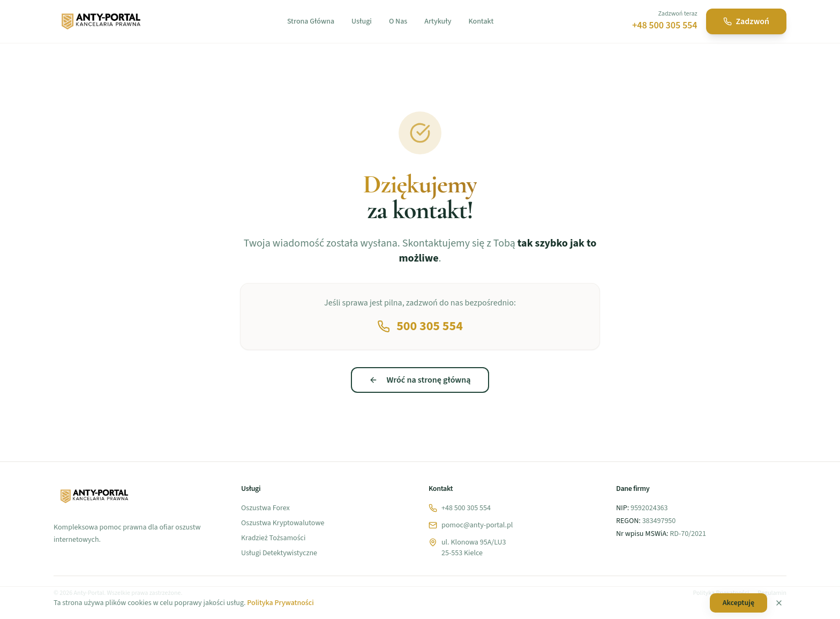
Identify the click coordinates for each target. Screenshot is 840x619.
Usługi (362, 21)
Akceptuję (738, 603)
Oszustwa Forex (265, 508)
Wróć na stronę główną (420, 380)
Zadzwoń (746, 21)
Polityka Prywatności (280, 603)
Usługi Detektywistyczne (279, 553)
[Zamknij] (779, 603)
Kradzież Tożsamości (273, 538)
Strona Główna (311, 21)
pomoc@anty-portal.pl (471, 525)
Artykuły (438, 21)
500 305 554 (420, 326)
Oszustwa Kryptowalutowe (283, 523)
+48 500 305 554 (665, 25)
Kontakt (481, 21)
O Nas (398, 21)
